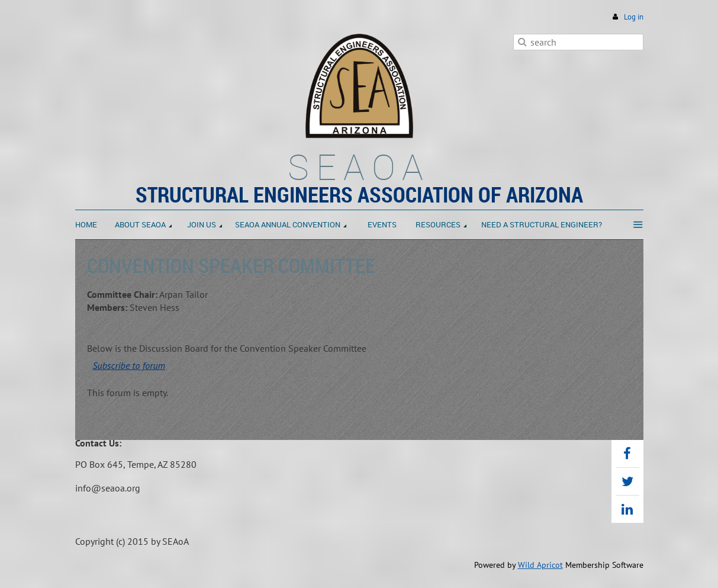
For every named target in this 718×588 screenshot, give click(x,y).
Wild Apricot (540, 565)
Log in (634, 17)
